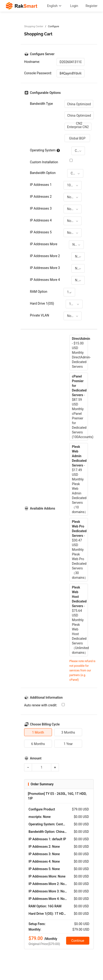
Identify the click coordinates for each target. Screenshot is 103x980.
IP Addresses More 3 (45, 268)
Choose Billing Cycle (45, 724)
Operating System (45, 150)
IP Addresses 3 (41, 208)
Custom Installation (44, 162)
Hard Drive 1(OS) (42, 303)
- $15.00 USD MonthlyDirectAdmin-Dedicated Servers (80, 353)
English (55, 6)
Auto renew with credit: (41, 705)
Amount (36, 758)
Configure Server (42, 54)
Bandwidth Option (43, 173)
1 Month (38, 732)
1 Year (68, 744)
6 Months (38, 744)
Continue (78, 941)
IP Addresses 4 (41, 220)
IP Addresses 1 (41, 185)
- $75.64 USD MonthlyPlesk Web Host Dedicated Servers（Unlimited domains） (80, 620)
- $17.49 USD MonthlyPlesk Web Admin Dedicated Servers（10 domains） (80, 479)
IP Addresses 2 (41, 197)
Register (92, 6)
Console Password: (38, 73)
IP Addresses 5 (41, 232)
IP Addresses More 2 (45, 256)
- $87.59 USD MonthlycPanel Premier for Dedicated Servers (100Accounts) (80, 407)
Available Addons (43, 508)
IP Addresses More (44, 244)
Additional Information (46, 698)
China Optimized (79, 104)
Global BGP (77, 138)
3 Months (68, 732)
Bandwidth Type (41, 104)
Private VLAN (39, 315)
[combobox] (78, 151)
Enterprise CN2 (78, 127)
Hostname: (32, 62)
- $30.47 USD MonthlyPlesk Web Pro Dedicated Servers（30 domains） (80, 550)
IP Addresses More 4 (45, 280)
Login (74, 6)
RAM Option (39, 292)
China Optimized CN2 (79, 116)
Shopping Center (34, 26)
